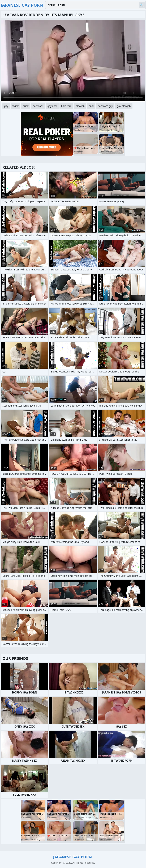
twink (16, 106)
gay (6, 106)
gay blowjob (124, 106)
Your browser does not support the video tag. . (73, 61)
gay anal (52, 106)
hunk (26, 106)
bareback (38, 106)
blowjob (80, 106)
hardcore (66, 106)
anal (91, 106)
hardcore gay (105, 106)
